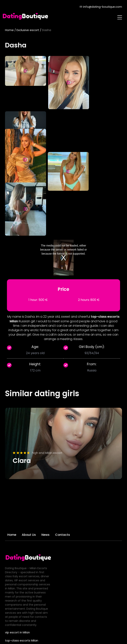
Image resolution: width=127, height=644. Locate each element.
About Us (30, 442)
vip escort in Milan (17, 540)
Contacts (65, 442)
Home (9, 30)
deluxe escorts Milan (19, 596)
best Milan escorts (17, 564)
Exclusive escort (28, 30)
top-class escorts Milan (21, 548)
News (47, 442)
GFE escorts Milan (17, 588)
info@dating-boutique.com (100, 7)
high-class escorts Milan (21, 556)
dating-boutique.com (61, 636)
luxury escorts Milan (18, 580)
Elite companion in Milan (21, 572)
